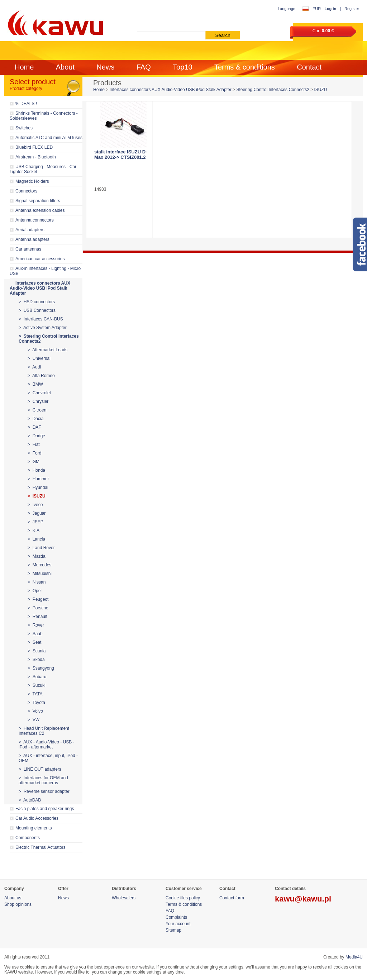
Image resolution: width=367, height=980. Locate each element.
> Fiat (34, 444)
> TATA (35, 694)
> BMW (35, 384)
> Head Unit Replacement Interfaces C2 (44, 731)
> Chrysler (38, 401)
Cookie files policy (183, 898)
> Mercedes (39, 565)
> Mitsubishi (40, 574)
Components (28, 838)
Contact (309, 67)
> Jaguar (37, 513)
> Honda (36, 470)
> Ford (34, 453)
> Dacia (35, 419)
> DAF (34, 427)
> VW (34, 720)
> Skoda (36, 660)
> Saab (35, 634)
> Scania (37, 651)
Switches (24, 128)
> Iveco (35, 505)
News (105, 67)
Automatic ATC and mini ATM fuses (49, 138)
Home (24, 67)
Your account (178, 924)
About (65, 67)
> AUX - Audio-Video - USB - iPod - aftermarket (47, 744)
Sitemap (173, 930)
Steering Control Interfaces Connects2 (273, 90)
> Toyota (36, 703)
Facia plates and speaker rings (45, 809)
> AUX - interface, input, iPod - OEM (48, 758)
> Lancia (36, 539)
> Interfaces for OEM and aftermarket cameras (43, 780)
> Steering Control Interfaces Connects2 (49, 339)
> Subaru (37, 677)
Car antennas (28, 249)
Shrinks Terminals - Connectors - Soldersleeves (44, 116)
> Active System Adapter (43, 328)
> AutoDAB (30, 800)
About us (13, 898)
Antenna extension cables (40, 210)
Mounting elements (34, 828)
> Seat (34, 642)
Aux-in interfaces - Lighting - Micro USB (45, 271)
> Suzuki (37, 685)
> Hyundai (38, 487)
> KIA (34, 531)
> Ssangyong (41, 668)
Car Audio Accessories (37, 818)
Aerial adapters (30, 230)
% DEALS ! (26, 104)
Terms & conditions (245, 67)
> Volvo (35, 711)
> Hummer (38, 479)
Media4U (354, 957)
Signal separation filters (38, 201)
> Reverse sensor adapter (44, 791)
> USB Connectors (37, 310)
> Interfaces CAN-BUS (41, 319)
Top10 (183, 67)
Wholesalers (124, 898)
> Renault (37, 617)
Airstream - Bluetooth (36, 157)
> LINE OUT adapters (40, 769)
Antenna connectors (35, 220)
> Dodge (36, 436)
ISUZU (321, 90)
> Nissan (37, 582)
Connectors (26, 191)
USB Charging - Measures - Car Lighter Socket (43, 169)
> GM (34, 462)
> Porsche (38, 608)
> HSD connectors (37, 302)
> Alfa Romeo (41, 376)
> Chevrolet (39, 393)
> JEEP (35, 522)
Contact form (232, 898)
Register (352, 9)
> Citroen (37, 410)
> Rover (36, 625)
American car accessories (40, 259)
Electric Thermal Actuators (40, 847)
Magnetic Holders (32, 181)
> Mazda (37, 556)
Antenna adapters (32, 239)
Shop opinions (18, 904)
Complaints (176, 917)
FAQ (144, 67)
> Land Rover (41, 548)
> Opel (35, 591)
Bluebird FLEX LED (34, 147)
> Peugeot (38, 599)
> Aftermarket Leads (47, 350)
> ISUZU (37, 496)
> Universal (39, 358)
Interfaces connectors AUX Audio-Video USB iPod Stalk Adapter (40, 288)
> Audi (34, 367)
